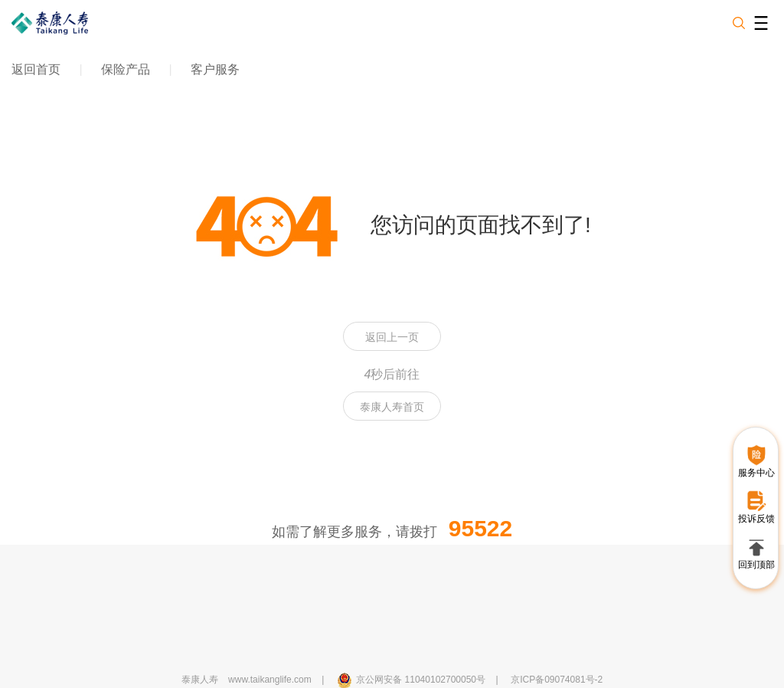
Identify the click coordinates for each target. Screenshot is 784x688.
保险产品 (126, 69)
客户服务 (215, 69)
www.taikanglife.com (270, 680)
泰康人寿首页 (392, 407)
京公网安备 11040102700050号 (421, 680)
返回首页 (36, 69)
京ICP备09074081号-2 (557, 680)
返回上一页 (392, 337)
